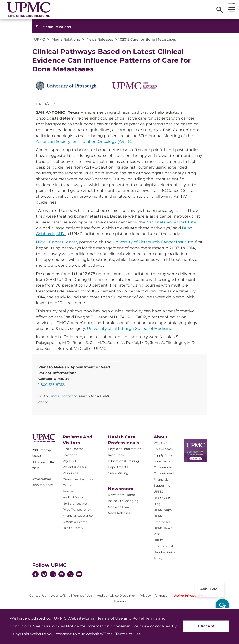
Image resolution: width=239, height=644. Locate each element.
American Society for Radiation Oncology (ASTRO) (85, 142)
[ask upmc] (222, 605)
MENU (231, 4)
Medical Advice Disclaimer (116, 596)
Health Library (73, 528)
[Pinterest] (62, 575)
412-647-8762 (42, 479)
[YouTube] (79, 575)
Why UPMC (162, 443)
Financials (161, 479)
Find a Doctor (61, 396)
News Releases (119, 513)
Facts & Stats (163, 449)
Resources (116, 455)
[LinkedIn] (53, 575)
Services (69, 491)
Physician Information (125, 449)
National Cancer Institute (171, 222)
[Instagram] (44, 575)
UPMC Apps (163, 510)
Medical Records (75, 497)
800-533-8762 (43, 485)
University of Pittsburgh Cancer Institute (153, 242)
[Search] (219, 10)
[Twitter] (70, 574)
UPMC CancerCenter (57, 242)
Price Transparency (77, 510)
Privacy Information (155, 596)
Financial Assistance (78, 516)
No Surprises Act (75, 503)
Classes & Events (75, 522)
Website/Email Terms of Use (71, 596)
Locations (70, 455)
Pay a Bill (69, 461)
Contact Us (38, 596)
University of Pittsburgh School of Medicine (130, 329)
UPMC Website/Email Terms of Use (88, 618)
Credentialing (118, 473)
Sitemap (119, 601)
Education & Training (123, 461)
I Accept (206, 626)
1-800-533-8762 (51, 385)
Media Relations (57, 27)
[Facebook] (35, 575)
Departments (118, 467)
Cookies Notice (64, 626)
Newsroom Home (121, 495)
